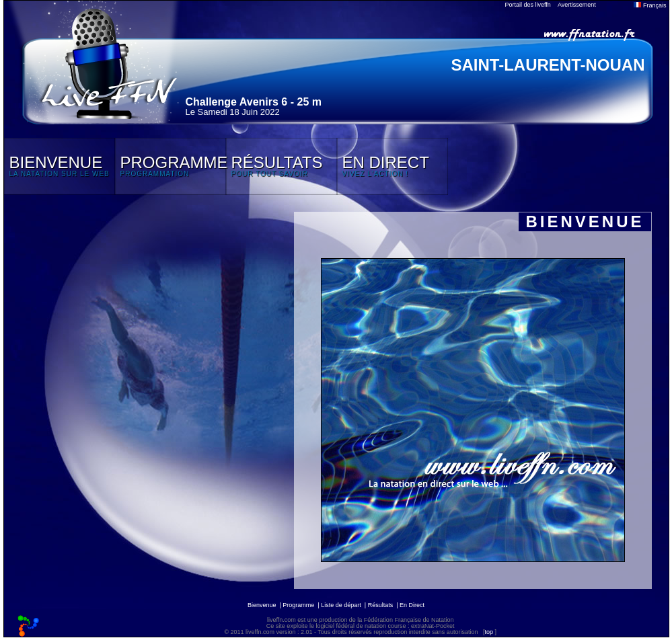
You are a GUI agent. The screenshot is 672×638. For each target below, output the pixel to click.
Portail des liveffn (528, 5)
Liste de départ (341, 605)
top (489, 632)
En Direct (412, 605)
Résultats (381, 605)
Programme (298, 605)
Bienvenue (262, 605)
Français (650, 5)
